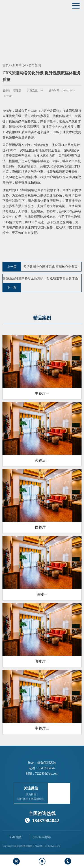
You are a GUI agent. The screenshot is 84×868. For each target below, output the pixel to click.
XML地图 (16, 837)
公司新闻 (35, 65)
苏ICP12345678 (53, 846)
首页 (6, 65)
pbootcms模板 (42, 837)
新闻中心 (19, 65)
